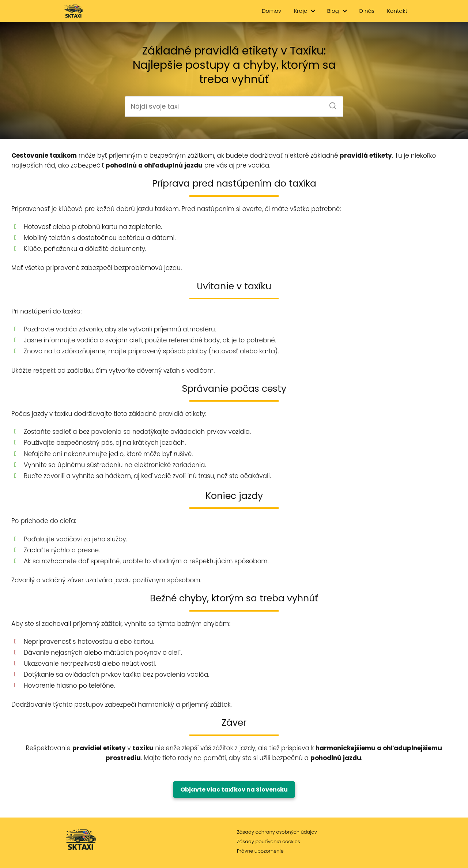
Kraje (300, 11)
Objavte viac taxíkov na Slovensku (234, 790)
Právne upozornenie (260, 851)
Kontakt (397, 11)
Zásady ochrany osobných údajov (277, 832)
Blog (333, 11)
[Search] (330, 104)
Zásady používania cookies (269, 841)
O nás (367, 11)
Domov (271, 11)
